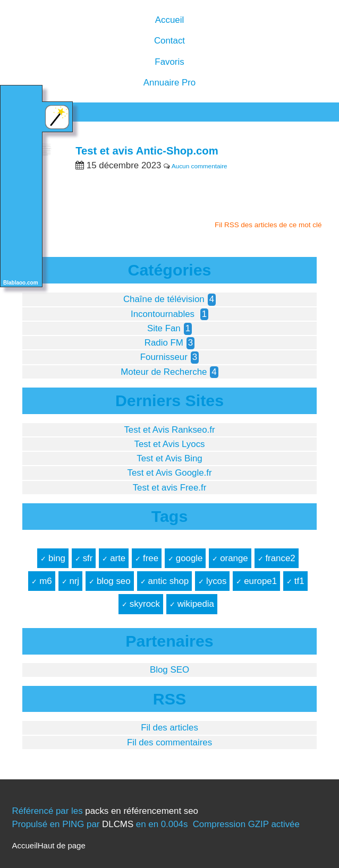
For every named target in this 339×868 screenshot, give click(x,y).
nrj (74, 581)
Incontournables (164, 314)
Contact (170, 41)
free (151, 558)
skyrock (145, 604)
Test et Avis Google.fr (170, 473)
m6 (45, 581)
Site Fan (164, 328)
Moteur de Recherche (164, 372)
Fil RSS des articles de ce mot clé (268, 225)
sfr (88, 558)
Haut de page (62, 845)
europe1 (260, 581)
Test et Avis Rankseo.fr (169, 430)
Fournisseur (164, 357)
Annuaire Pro (170, 83)
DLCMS (118, 824)
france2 (280, 558)
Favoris (169, 62)
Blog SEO (170, 670)
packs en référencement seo (142, 811)
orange (234, 558)
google (189, 558)
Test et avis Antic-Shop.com (147, 151)
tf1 (299, 581)
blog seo (114, 581)
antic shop (168, 581)
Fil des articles (170, 728)
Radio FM (164, 343)
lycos (216, 581)
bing (57, 558)
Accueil (170, 20)
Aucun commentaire (200, 166)
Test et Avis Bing (169, 458)
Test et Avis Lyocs (169, 444)
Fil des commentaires (170, 742)
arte (118, 558)
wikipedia (196, 604)
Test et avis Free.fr (170, 488)
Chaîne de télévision (164, 299)
